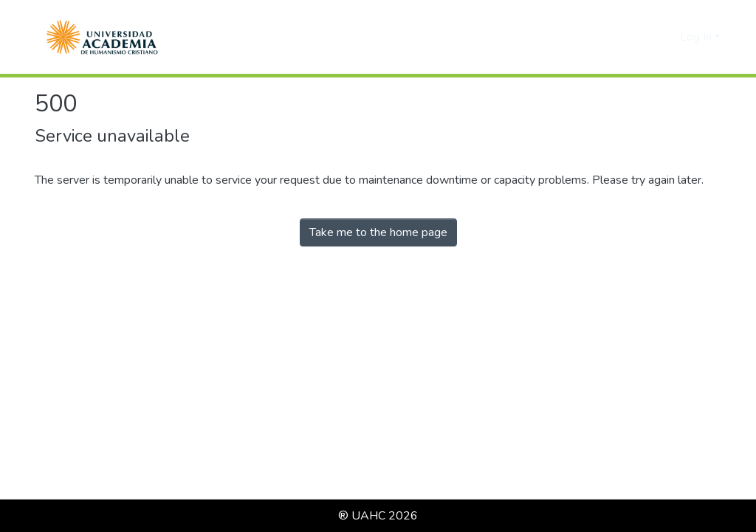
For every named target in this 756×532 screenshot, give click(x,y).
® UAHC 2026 (378, 516)
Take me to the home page (378, 232)
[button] (102, 37)
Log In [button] (697, 37)
